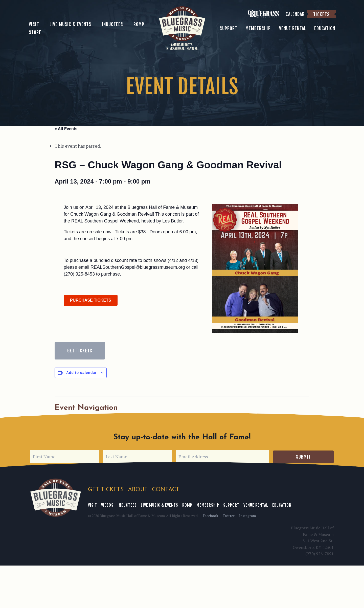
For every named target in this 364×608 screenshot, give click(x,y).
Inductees (127, 505)
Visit (93, 505)
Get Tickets (80, 351)
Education (282, 505)
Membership (208, 505)
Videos (107, 505)
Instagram (247, 515)
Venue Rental (256, 505)
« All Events (66, 129)
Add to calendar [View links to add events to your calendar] (82, 373)
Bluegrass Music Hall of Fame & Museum (56, 498)
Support (231, 505)
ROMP (187, 505)
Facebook (210, 515)
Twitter (229, 515)
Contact (166, 490)
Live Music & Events (160, 505)
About (138, 490)
